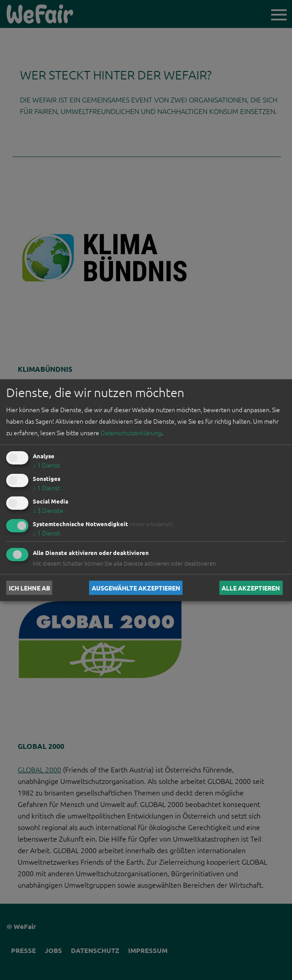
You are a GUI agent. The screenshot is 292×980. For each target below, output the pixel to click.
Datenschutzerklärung (131, 433)
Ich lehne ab (29, 588)
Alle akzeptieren (251, 588)
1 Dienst (46, 465)
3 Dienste (48, 510)
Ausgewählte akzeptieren (136, 588)
